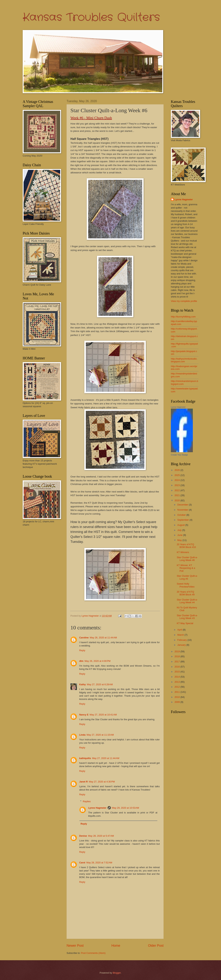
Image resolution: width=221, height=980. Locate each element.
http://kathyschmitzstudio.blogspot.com (184, 360)
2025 (177, 475)
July (180, 530)
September (183, 520)
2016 (177, 667)
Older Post (156, 946)
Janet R (84, 782)
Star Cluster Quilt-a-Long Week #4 (187, 601)
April (180, 630)
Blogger (117, 973)
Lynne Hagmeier (97, 808)
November (183, 510)
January (182, 645)
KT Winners (183, 552)
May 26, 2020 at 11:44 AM (103, 638)
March (181, 635)
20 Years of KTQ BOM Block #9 (186, 593)
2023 (177, 485)
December (183, 505)
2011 (177, 692)
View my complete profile (184, 301)
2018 (177, 656)
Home (116, 946)
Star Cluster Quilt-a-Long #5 (187, 577)
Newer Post (75, 946)
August (181, 525)
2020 (177, 500)
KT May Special (185, 623)
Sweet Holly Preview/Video (186, 585)
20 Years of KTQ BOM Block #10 (186, 546)
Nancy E (84, 715)
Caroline (84, 638)
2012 (177, 687)
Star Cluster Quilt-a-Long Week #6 (187, 559)
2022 (177, 490)
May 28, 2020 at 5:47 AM (101, 836)
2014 (177, 677)
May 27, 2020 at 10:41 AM (103, 715)
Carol (82, 863)
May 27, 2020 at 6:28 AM (100, 684)
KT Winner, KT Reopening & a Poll (186, 568)
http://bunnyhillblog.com (183, 317)
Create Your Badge (179, 455)
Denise (83, 836)
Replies (87, 801)
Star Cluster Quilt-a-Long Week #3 (187, 617)
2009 (177, 702)
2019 (177, 651)
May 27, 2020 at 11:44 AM (106, 758)
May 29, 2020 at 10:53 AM (126, 808)
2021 (177, 495)
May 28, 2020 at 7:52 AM (99, 863)
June (180, 535)
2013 (177, 682)
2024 (177, 480)
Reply (82, 650)
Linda (82, 735)
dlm (81, 661)
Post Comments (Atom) (93, 953)
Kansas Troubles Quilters (91, 17)
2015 (177, 672)
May (180, 540)
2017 (177, 662)
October (182, 515)
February (182, 640)
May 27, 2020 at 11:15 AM (100, 735)
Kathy (83, 684)
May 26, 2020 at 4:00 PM (98, 661)
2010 (177, 697)
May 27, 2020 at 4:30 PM (102, 782)
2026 (177, 470)
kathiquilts (85, 758)
